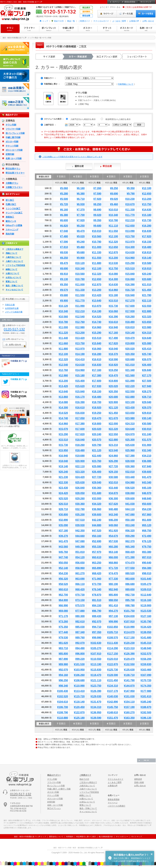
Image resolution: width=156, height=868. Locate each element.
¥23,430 (130, 408)
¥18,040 (113, 349)
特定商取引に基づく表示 (86, 837)
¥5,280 (64, 194)
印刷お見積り (15, 90)
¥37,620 (113, 504)
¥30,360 (130, 466)
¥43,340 (147, 482)
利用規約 (70, 837)
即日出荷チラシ (13, 169)
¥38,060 (130, 493)
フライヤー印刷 (29, 29)
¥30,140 (147, 418)
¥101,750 (129, 611)
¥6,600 (64, 220)
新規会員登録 (130, 2)
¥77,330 (113, 579)
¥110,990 (129, 627)
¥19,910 (147, 269)
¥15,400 (80, 381)
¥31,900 (147, 445)
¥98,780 (130, 605)
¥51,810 (80, 552)
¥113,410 (79, 691)
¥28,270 (147, 392)
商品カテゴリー (54, 775)
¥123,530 (146, 611)
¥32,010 (130, 472)
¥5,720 (64, 204)
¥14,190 (97, 311)
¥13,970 (130, 242)
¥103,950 (79, 670)
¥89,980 (63, 664)
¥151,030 (129, 696)
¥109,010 (146, 589)
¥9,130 (64, 279)
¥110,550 (96, 659)
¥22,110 (147, 301)
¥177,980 (146, 691)
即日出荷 (107, 166)
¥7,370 (81, 210)
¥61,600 (147, 520)
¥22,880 (147, 311)
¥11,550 (113, 231)
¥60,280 (113, 547)
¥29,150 (113, 472)
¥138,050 (146, 632)
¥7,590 (97, 194)
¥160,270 (129, 712)
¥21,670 (113, 418)
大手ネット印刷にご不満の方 (15, 76)
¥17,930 (130, 311)
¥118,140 (79, 702)
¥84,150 (97, 605)
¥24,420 (80, 477)
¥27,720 (113, 466)
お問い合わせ (148, 21)
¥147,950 (129, 691)
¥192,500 (146, 712)
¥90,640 (147, 563)
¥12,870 (113, 252)
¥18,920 (113, 365)
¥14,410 (80, 359)
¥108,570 (113, 638)
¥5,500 (64, 199)
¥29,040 (147, 402)
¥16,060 (130, 279)
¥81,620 (63, 643)
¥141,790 (129, 680)
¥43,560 (63, 547)
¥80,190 (113, 584)
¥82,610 (80, 622)
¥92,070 (97, 622)
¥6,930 (81, 204)
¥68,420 (130, 552)
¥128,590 (113, 675)
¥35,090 (63, 525)
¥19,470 (130, 338)
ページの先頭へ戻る (146, 760)
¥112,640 (146, 595)
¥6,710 (81, 199)
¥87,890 (63, 659)
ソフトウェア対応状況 (15, 265)
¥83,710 (63, 648)
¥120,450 (79, 707)
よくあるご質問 (119, 21)
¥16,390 (130, 285)
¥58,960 (80, 568)
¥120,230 (129, 643)
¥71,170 (63, 616)
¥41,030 (130, 504)
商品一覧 (71, 21)
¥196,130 (146, 718)
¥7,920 (97, 199)
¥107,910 (129, 622)
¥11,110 (113, 226)
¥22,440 (97, 456)
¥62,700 (63, 595)
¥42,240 (97, 520)
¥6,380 (81, 194)
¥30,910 (147, 429)
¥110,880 (63, 718)
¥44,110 (130, 509)
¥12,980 (80, 327)
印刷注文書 (10, 305)
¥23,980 (147, 327)
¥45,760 (63, 552)
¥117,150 (129, 638)
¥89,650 (130, 589)
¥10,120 (80, 263)
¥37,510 (80, 520)
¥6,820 (64, 226)
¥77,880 (80, 611)
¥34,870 (113, 493)
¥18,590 (113, 359)
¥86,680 (130, 584)
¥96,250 (63, 680)
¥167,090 (146, 675)
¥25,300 (130, 440)
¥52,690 (97, 541)
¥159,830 (146, 664)
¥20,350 (130, 354)
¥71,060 (97, 579)
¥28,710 (147, 397)
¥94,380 (147, 568)
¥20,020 (130, 349)
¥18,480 (147, 247)
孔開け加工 (11, 204)
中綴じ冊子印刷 (68, 29)
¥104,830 (129, 616)
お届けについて (12, 273)
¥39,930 (80, 525)
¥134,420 (146, 627)
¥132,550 (129, 664)
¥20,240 (147, 274)
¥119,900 (146, 605)
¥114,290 (113, 648)
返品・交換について (14, 286)
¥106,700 (63, 707)
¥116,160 (146, 600)
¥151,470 (113, 718)
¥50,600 (147, 504)
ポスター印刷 (88, 29)
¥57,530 (113, 541)
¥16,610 (113, 322)
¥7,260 (97, 188)
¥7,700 (81, 215)
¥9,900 (81, 258)
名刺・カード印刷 (146, 29)
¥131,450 (113, 680)
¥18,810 (147, 252)
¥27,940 (147, 386)
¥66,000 (113, 557)
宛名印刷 (10, 234)
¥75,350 (63, 627)
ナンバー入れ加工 (14, 213)
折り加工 (10, 200)
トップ (45, 21)
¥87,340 (80, 632)
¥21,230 (63, 477)
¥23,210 (113, 445)
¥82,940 (113, 589)
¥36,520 (130, 488)
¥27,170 (147, 375)
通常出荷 (79, 166)
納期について (11, 269)
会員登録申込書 (12, 308)
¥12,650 (147, 194)
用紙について (11, 253)
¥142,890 (113, 702)
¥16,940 (130, 295)
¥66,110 (80, 584)
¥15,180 (147, 215)
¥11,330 (130, 210)
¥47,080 (130, 515)
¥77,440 (63, 632)
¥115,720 (79, 696)
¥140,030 (113, 696)
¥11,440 (63, 338)
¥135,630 (129, 670)
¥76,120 (147, 541)
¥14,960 (130, 258)
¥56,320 (130, 531)
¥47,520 (97, 531)
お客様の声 (134, 21)
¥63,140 (113, 552)
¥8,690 (114, 194)
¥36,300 (113, 499)
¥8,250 (114, 188)
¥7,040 (64, 231)
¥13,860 (63, 397)
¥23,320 (147, 317)
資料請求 (138, 779)
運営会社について (56, 837)
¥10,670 (130, 204)
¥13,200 (147, 199)
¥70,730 (80, 595)
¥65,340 (130, 547)
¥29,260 (80, 499)
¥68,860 (113, 563)
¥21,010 (147, 285)
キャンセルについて (14, 290)
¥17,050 (80, 418)
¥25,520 (63, 499)
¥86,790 (97, 611)
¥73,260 (63, 622)
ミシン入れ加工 (13, 209)
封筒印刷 (10, 154)
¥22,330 (63, 482)
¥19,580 (147, 263)
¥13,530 (113, 263)
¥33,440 (130, 477)
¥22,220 (130, 386)
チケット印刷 (107, 29)
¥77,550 (130, 568)
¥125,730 (113, 670)
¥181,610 (146, 696)
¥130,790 (146, 622)
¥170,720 (146, 680)
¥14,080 (113, 274)
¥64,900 (63, 600)
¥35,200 (80, 515)
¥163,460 (146, 670)
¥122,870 (113, 664)
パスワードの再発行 (117, 806)
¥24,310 (147, 333)
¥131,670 (96, 702)
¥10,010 (113, 210)
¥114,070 (129, 632)
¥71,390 (130, 557)
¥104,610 (63, 702)
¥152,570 (146, 654)
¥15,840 (130, 274)
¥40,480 (113, 509)
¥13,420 (97, 295)
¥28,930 (130, 461)
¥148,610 (113, 712)
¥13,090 (130, 231)
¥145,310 (146, 643)
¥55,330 (97, 547)
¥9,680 (97, 226)
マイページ (107, 14)
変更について (11, 282)
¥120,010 (113, 659)
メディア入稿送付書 (14, 312)
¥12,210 (130, 220)
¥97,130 (113, 616)
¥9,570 (64, 290)
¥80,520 (130, 573)
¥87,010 (147, 557)
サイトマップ (146, 2)
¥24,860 (113, 456)
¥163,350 (129, 718)
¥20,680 (147, 279)
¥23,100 (130, 402)
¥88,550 (113, 600)
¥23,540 (113, 450)
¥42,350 (80, 531)
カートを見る (146, 14)
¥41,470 (147, 477)
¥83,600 (130, 579)
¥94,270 (113, 611)
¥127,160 (146, 616)
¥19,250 (113, 370)
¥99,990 (113, 622)
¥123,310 (129, 648)
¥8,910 (64, 274)
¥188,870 (146, 707)
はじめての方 (15, 62)
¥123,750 (96, 686)
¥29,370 (147, 408)
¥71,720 (113, 568)
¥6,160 (81, 188)
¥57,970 (97, 552)
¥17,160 (113, 333)
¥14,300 (130, 247)
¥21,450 (147, 290)
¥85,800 (113, 595)
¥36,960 (97, 509)
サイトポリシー (122, 837)
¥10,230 (130, 199)
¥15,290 (130, 263)
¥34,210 (147, 456)
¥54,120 (80, 557)
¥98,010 (147, 573)
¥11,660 (63, 343)
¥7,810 (64, 247)
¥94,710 (97, 627)
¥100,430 (63, 691)
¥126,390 (129, 654)
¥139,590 (96, 718)
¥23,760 (97, 461)
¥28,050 (80, 493)
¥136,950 (96, 712)
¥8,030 (64, 252)
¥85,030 (80, 627)
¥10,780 (113, 220)
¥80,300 (80, 616)
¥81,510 (97, 600)
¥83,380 (147, 552)
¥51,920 (113, 531)
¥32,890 (63, 520)
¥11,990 (80, 306)
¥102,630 (96, 643)
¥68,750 (147, 531)
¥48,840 (147, 499)
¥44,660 (80, 536)
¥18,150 (147, 242)
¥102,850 (113, 627)
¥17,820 (147, 236)
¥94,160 (63, 675)
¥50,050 (63, 563)
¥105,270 (146, 584)
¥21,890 (130, 381)
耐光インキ (11, 221)
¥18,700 (97, 402)
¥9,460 (114, 204)
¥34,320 (97, 504)
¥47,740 (63, 557)
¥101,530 (79, 664)
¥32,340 (147, 450)
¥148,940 (146, 648)
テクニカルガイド (101, 21)
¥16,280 (147, 226)
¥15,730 (147, 220)
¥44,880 (97, 525)
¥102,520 (63, 696)
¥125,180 (79, 718)
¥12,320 (113, 242)
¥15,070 (63, 429)
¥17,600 (130, 306)
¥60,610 (97, 557)
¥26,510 (63, 504)
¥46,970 (147, 493)
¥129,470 (129, 659)
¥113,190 (96, 664)
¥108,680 (79, 680)
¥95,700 (130, 600)
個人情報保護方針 (106, 837)
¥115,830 (96, 670)
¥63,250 (97, 563)
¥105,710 (113, 632)
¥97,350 (97, 632)
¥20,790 (97, 445)
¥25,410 (147, 349)
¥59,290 (130, 536)
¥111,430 (113, 643)
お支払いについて (13, 278)
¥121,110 (96, 680)
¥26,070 (147, 359)
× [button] (152, 854)
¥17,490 (113, 338)
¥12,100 (147, 188)
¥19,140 (147, 258)
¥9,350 (131, 188)
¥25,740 (147, 354)
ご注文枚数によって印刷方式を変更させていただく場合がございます (72, 157)
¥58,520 (63, 584)
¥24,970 (130, 434)
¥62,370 (130, 541)
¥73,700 (97, 584)
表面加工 (10, 217)
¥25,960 (130, 450)
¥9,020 (114, 199)
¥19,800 (130, 343)
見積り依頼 (139, 782)
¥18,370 (113, 354)
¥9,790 (131, 194)
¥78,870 (97, 595)
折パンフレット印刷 (49, 29)
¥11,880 (97, 263)
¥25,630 (130, 445)
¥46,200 (113, 520)
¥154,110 (129, 702)
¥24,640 (147, 338)
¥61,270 (80, 573)
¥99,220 (80, 659)
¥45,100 (147, 488)
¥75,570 (80, 605)
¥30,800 (63, 515)
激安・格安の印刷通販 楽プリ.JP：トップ (18, 38)
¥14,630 (147, 210)
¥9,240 (81, 242)
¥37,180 (63, 531)
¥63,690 (80, 579)
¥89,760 (80, 638)
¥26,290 (113, 461)
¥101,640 (146, 579)
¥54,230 (147, 509)
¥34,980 (130, 482)
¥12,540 (80, 317)
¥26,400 (147, 365)
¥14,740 (97, 322)
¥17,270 (130, 301)
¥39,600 (147, 472)
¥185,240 (146, 702)
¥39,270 (63, 536)
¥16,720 (130, 290)
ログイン (116, 2)
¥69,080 (63, 611)
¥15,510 (130, 269)
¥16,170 (80, 397)
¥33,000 (97, 499)
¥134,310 (113, 686)
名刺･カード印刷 (14, 158)
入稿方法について (13, 257)
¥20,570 (97, 440)
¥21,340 (130, 370)
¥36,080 (147, 461)
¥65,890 (97, 568)
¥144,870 (129, 686)
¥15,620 (80, 386)
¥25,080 (147, 343)
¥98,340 (63, 686)
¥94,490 (80, 648)
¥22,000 (113, 424)
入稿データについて (14, 261)
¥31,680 (97, 493)
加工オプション (54, 808)
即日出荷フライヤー (15, 173)
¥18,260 (130, 317)
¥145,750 (113, 707)
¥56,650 (80, 563)
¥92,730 (130, 595)
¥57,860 (147, 515)
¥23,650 (147, 322)
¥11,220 (63, 333)
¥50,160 (130, 520)
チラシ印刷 (10, 29)
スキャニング (12, 230)
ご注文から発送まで (14, 249)
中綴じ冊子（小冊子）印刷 (59, 789)
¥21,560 (130, 375)
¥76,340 (97, 589)
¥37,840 (147, 466)
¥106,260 (79, 675)
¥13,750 (147, 204)
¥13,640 (97, 301)
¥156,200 (146, 659)
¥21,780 (147, 295)
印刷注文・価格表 (15, 103)
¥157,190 (129, 707)
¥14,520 (97, 317)
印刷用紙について (126, 84)
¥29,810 (147, 413)
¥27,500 (147, 381)
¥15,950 (63, 450)
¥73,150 (80, 600)
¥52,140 (63, 568)
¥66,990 (63, 605)
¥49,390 (80, 547)
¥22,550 (147, 306)
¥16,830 (147, 231)
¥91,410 (113, 605)
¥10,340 (113, 215)
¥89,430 (97, 616)
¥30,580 (147, 424)
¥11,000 (97, 247)
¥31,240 (147, 434)
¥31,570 (147, 440)
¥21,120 (113, 408)
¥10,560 (97, 236)
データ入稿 (126, 14)
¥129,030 (96, 696)
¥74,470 (130, 563)
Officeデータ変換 (14, 225)
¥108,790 (63, 712)
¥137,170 (113, 691)
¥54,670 (113, 536)
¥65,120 (147, 525)
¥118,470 (96, 675)
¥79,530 (63, 638)
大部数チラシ (12, 183)
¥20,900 (113, 402)
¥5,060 (64, 188)
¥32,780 (80, 509)
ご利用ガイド (84, 21)
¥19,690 (80, 456)
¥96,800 (80, 654)
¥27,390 (130, 456)
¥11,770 (130, 215)
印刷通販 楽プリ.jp (19, 361)
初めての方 (59, 21)
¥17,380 (97, 375)
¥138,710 (129, 675)
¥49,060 (113, 525)
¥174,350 (146, 686)
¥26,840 (147, 370)
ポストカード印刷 (127, 29)
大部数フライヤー (14, 187)
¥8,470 (81, 231)
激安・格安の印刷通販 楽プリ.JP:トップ (30, 837)
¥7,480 (64, 236)
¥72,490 (147, 536)
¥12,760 (80, 322)
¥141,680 (146, 638)
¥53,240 (130, 525)
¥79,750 (147, 547)
